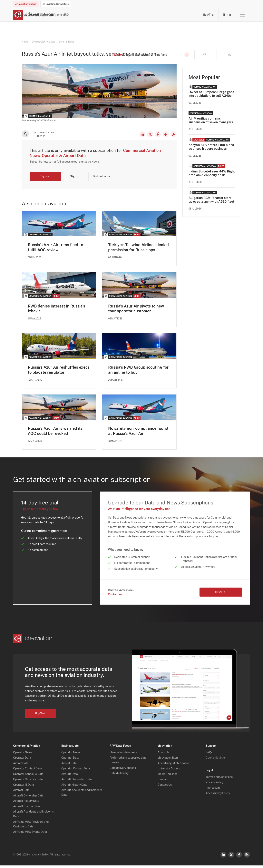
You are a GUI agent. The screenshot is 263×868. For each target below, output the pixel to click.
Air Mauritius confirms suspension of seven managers (211, 124)
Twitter (231, 857)
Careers (163, 782)
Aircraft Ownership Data (28, 798)
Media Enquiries (167, 776)
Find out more (101, 180)
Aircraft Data (21, 793)
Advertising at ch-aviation (174, 766)
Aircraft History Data (26, 803)
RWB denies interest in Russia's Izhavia (56, 313)
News (92, 15)
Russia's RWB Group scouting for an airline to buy (138, 374)
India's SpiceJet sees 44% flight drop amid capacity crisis (212, 177)
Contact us (115, 599)
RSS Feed (174, 138)
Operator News (23, 755)
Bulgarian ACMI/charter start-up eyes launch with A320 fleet (211, 204)
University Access (169, 771)
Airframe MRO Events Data (30, 834)
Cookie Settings (216, 760)
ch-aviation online (26, 4)
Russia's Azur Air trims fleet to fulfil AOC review (55, 251)
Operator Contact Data (27, 771)
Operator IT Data (24, 787)
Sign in (227, 15)
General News (66, 42)
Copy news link (166, 138)
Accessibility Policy (218, 796)
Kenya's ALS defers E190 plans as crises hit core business (211, 151)
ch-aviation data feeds (124, 755)
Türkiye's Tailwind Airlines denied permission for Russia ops (138, 251)
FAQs (209, 755)
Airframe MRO (186, 15)
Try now (45, 180)
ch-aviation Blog (168, 760)
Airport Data (21, 766)
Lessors (129, 15)
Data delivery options (123, 770)
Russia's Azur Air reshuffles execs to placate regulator (59, 374)
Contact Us (165, 787)
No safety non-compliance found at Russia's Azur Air (138, 435)
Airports (164, 15)
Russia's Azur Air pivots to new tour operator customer (136, 313)
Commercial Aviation (43, 42)
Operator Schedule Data (28, 776)
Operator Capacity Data (28, 782)
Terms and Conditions (219, 779)
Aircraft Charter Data (26, 809)
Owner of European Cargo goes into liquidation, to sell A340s (211, 98)
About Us (163, 755)
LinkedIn (142, 138)
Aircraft (147, 15)
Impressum (213, 790)
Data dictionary (119, 776)
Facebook (158, 138)
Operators (110, 15)
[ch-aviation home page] (34, 15)
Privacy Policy (214, 785)
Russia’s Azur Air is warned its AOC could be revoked (55, 435)
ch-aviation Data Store (56, 4)
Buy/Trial (209, 15)
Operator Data (22, 760)
